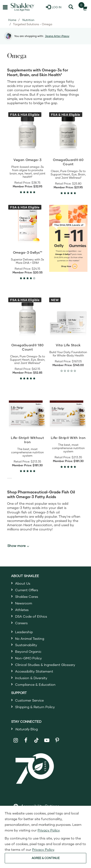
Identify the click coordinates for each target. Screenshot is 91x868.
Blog (26, 729)
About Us (23, 583)
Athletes (22, 610)
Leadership (24, 632)
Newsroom (24, 603)
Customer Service (29, 700)
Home (12, 20)
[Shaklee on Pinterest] (57, 740)
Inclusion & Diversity (31, 678)
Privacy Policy (49, 830)
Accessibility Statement (34, 671)
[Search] (71, 7)
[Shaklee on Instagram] (16, 740)
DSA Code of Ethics (31, 616)
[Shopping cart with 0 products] (83, 7)
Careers (21, 623)
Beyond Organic (28, 651)
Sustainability (26, 645)
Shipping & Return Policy (35, 707)
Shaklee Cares (27, 597)
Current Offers (27, 590)
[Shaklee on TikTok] (36, 738)
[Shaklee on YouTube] (47, 740)
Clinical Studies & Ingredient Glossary (45, 665)
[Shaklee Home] (22, 7)
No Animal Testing (30, 639)
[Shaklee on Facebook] (26, 740)
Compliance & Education (35, 684)
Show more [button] (18, 546)
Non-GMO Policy (28, 658)
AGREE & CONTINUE (46, 858)
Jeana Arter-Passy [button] (57, 36)
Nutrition (28, 20)
